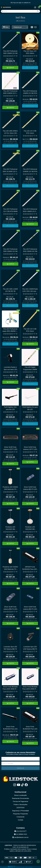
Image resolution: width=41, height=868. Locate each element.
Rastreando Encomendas (21, 798)
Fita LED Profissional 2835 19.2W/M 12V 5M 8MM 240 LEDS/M (10, 171)
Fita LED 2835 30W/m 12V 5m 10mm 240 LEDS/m (10, 132)
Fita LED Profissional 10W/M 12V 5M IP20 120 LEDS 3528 (30, 92)
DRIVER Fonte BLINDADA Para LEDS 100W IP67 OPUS (30, 568)
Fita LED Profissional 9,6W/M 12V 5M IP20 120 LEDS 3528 (30, 171)
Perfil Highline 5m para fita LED (30, 408)
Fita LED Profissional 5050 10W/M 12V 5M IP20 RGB (10, 52)
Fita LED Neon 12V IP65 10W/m (30, 52)
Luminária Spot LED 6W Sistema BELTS (10, 648)
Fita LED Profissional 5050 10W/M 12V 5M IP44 (10, 250)
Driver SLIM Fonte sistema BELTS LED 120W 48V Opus (30, 488)
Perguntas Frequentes (20, 814)
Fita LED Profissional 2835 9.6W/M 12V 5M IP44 (10, 92)
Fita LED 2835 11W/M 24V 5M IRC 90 (10, 290)
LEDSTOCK (20, 808)
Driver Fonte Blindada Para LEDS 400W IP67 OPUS (10, 688)
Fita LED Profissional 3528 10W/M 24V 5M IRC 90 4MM (30, 250)
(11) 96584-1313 (21, 834)
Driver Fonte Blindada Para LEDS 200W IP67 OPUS (30, 688)
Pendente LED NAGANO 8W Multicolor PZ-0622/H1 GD (30, 528)
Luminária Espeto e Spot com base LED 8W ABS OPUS (10, 369)
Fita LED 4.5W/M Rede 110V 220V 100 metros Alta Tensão (30, 290)
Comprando (20, 817)
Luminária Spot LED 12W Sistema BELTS (30, 648)
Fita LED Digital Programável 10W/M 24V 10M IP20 (30, 369)
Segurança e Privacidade (21, 811)
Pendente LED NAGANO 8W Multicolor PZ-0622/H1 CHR (10, 528)
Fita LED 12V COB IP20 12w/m (30, 132)
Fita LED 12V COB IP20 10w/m (30, 330)
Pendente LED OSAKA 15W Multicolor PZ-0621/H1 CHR (10, 568)
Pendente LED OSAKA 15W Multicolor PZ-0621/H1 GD (10, 488)
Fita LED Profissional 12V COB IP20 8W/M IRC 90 (10, 210)
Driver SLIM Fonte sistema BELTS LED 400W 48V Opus (30, 608)
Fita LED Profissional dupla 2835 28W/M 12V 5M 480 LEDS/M (10, 330)
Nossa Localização (20, 795)
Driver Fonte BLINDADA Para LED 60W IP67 (30, 728)
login (20, 3)
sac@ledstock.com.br (20, 837)
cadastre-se (27, 3)
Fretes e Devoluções (21, 805)
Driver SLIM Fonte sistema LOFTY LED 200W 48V (10, 449)
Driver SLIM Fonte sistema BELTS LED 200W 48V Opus (10, 608)
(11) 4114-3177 (20, 831)
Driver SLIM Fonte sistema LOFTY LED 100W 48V (30, 449)
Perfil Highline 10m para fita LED (10, 408)
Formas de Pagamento (21, 801)
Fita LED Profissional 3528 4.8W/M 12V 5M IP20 (30, 210)
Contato (20, 820)
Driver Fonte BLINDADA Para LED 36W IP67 (10, 728)
